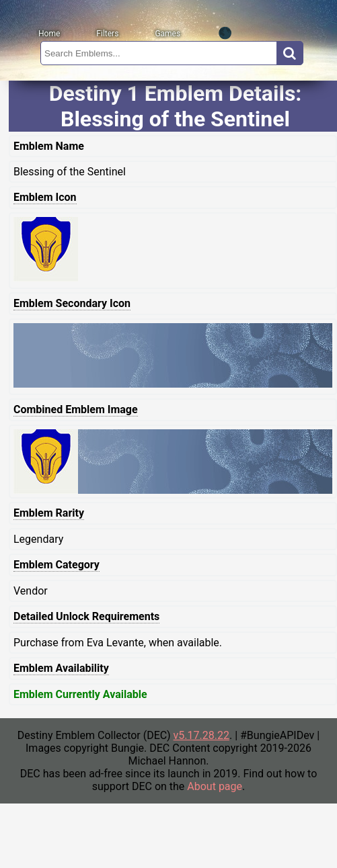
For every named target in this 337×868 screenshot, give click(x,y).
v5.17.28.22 (201, 735)
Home (49, 34)
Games (167, 34)
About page (215, 786)
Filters (107, 34)
